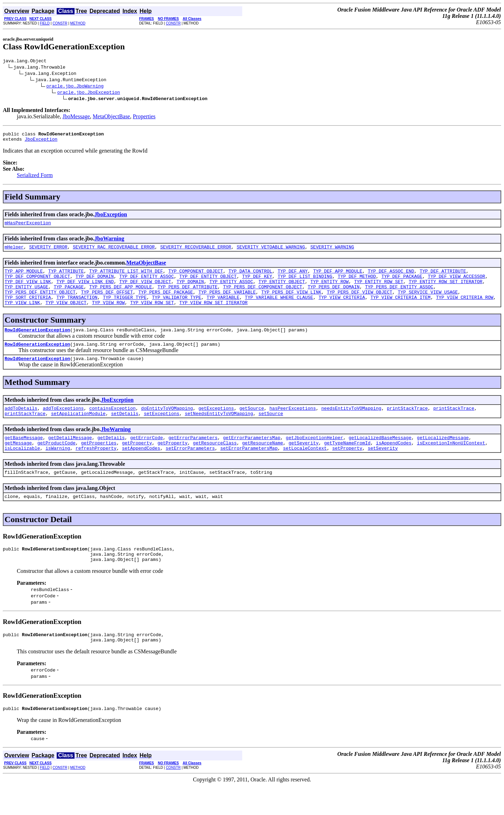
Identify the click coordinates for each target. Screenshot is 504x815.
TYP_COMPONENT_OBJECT (196, 277)
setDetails (125, 431)
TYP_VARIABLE (223, 309)
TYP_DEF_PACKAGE (402, 283)
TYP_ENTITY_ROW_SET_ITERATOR (446, 290)
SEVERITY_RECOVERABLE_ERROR (196, 252)
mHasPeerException (28, 227)
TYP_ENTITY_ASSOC (231, 290)
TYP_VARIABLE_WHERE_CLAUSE (279, 309)
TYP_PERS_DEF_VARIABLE (227, 302)
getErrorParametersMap (252, 456)
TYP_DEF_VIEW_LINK (28, 290)
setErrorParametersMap (249, 469)
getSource (252, 425)
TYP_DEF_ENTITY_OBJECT (208, 283)
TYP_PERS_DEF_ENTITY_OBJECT (40, 302)
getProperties (99, 463)
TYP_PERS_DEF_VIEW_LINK (291, 302)
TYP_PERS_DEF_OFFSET (107, 302)
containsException (113, 425)
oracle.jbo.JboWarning (75, 87)
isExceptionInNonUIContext (451, 463)
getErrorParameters (193, 456)
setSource (271, 431)
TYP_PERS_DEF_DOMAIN (334, 296)
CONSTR (60, 23)
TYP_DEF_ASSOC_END (391, 277)
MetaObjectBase (111, 117)
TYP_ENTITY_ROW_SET (379, 290)
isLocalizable (22, 469)
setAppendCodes (141, 469)
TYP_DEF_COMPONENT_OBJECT (37, 283)
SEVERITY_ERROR (48, 252)
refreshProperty (96, 469)
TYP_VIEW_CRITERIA (342, 309)
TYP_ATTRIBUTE (66, 277)
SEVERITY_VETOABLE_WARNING (271, 252)
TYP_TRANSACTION (77, 309)
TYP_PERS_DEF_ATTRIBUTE (188, 296)
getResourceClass (215, 463)
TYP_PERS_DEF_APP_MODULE (121, 296)
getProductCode (57, 463)
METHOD (78, 23)
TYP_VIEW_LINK (22, 315)
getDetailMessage (70, 456)
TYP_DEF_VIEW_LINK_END (85, 290)
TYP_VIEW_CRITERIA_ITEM (400, 309)
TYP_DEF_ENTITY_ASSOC (147, 283)
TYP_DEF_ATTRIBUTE (443, 277)
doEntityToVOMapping (167, 425)
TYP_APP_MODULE (24, 277)
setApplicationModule (78, 431)
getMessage (18, 463)
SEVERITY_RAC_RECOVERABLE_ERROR (114, 252)
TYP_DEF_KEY (257, 283)
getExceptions (216, 425)
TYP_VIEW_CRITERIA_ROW (465, 309)
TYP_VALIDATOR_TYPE (176, 309)
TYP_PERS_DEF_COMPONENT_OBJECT (262, 296)
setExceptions (162, 431)
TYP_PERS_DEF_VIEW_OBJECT (360, 302)
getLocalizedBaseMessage (380, 456)
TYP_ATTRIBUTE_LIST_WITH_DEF (126, 277)
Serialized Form (35, 178)
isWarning (58, 469)
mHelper (14, 252)
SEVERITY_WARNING (332, 252)
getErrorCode (147, 456)
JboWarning (109, 243)
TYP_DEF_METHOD (357, 283)
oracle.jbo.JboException (88, 93)
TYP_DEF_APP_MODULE (338, 277)
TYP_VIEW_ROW (108, 315)
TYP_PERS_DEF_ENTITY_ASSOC (399, 296)
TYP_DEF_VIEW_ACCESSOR (456, 283)
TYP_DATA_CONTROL (250, 277)
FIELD (45, 23)
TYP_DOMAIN (190, 290)
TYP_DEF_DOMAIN (95, 283)
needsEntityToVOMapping (351, 425)
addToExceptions (63, 425)
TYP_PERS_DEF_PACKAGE (166, 302)
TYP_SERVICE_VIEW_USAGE (428, 302)
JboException (41, 142)
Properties (144, 117)
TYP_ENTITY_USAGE (26, 296)
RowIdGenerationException (37, 343)
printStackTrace (407, 425)
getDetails (111, 456)
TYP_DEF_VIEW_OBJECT (145, 290)
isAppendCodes (394, 463)
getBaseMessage (24, 456)
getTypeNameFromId (347, 463)
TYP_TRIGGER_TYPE (125, 309)
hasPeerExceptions (293, 425)
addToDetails (21, 425)
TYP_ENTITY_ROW (330, 290)
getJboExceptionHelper (315, 456)
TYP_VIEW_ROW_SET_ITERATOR (213, 315)
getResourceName (263, 463)
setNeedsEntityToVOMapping (219, 431)
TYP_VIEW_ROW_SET (152, 315)
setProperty (347, 469)
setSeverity (383, 469)
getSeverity (303, 463)
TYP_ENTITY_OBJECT (282, 290)
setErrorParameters (190, 469)
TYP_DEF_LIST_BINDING (305, 283)
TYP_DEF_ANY (293, 277)
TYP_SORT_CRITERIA (28, 309)
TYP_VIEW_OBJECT (66, 315)
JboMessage (76, 117)
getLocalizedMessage (443, 456)
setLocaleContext (305, 469)
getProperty (137, 463)
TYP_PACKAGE (69, 296)
